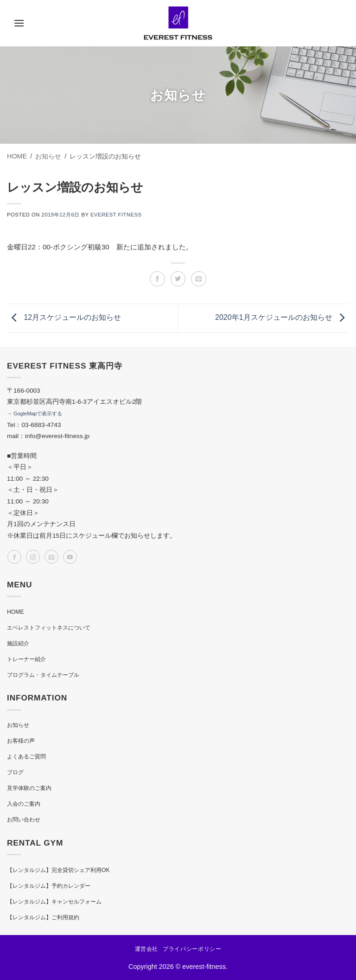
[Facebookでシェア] (157, 279)
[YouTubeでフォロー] (70, 557)
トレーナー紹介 (26, 659)
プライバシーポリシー (192, 949)
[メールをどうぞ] (51, 557)
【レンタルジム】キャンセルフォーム (54, 902)
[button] (19, 23)
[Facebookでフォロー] (14, 557)
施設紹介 (18, 643)
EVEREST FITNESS (116, 215)
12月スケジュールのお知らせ (64, 318)
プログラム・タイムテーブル (43, 675)
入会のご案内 (24, 804)
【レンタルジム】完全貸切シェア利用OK (58, 870)
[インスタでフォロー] (33, 557)
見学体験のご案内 (29, 788)
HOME (16, 612)
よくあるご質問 (26, 757)
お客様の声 (21, 741)
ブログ (15, 772)
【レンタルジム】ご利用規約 (43, 917)
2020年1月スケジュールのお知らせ (282, 318)
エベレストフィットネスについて (49, 628)
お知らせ (18, 725)
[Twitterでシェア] (178, 279)
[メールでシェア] (199, 279)
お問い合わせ (24, 820)
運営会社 (146, 949)
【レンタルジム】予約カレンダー (49, 886)
